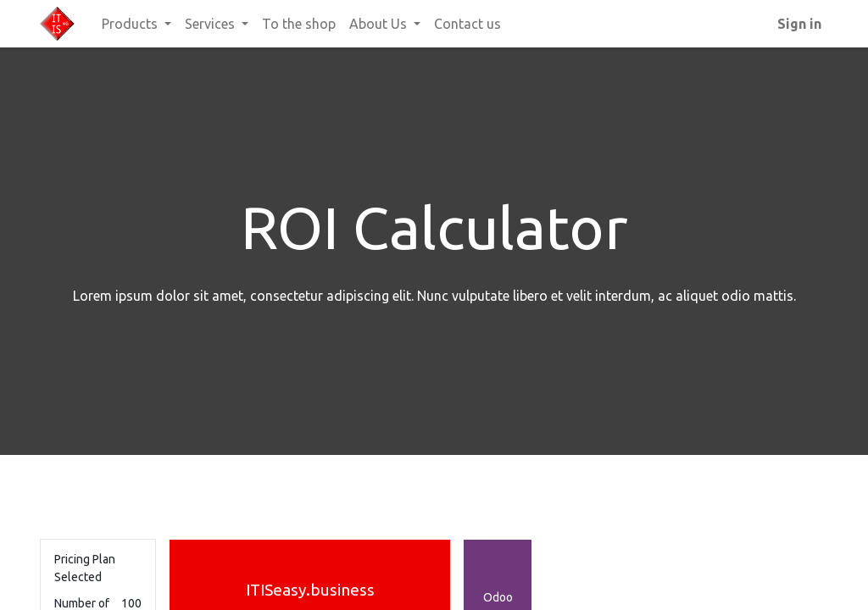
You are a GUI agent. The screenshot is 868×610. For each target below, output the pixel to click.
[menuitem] (299, 24)
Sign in (799, 24)
